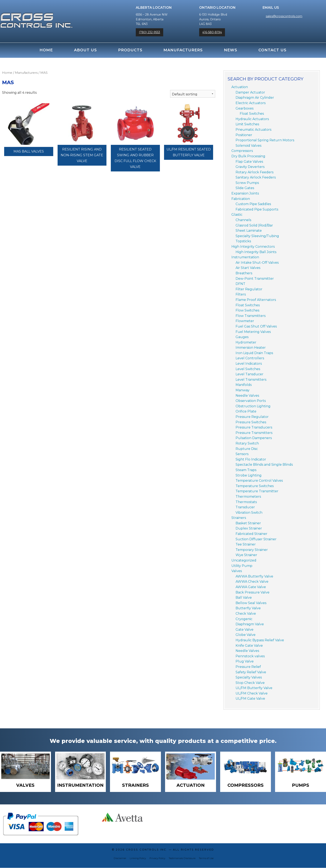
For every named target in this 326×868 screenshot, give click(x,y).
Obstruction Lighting (253, 406)
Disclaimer (120, 858)
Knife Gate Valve (249, 646)
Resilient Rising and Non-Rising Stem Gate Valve (82, 155)
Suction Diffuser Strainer (256, 539)
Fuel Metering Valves (253, 332)
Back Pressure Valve (253, 592)
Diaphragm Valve (250, 624)
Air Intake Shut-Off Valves (257, 263)
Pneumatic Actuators (253, 130)
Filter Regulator (249, 289)
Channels (243, 220)
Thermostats (246, 502)
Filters (241, 294)
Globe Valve (246, 635)
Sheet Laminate (249, 231)
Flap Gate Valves (249, 162)
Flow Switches (247, 310)
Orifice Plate (246, 411)
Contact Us (272, 50)
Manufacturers (183, 50)
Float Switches (252, 114)
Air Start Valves (248, 268)
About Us (85, 50)
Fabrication (241, 199)
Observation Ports (251, 401)
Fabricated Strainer (251, 534)
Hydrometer (246, 342)
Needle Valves (247, 396)
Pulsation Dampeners (254, 438)
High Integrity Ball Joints (256, 252)
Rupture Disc (247, 449)
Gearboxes (244, 108)
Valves (237, 571)
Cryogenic (244, 619)
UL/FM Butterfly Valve (254, 688)
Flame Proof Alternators (256, 300)
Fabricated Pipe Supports (257, 209)
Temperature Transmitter (257, 491)
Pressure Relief (248, 667)
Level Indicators (249, 364)
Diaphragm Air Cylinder (255, 98)
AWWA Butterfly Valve (254, 576)
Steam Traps (246, 470)
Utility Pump (242, 566)
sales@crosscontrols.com (284, 16)
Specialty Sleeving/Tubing (257, 236)
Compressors (242, 151)
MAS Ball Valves (29, 151)
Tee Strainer (246, 544)
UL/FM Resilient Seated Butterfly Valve (189, 152)
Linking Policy (138, 858)
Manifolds (244, 385)
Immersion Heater (251, 348)
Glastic (237, 215)
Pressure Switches (251, 422)
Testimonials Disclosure (182, 858)
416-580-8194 (212, 32)
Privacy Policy (157, 858)
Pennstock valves (250, 656)
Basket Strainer (248, 523)
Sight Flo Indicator (251, 459)
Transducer (245, 507)
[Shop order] (193, 94)
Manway (243, 390)
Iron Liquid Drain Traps (254, 353)
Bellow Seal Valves (251, 603)
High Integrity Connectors (253, 247)
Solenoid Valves (248, 146)
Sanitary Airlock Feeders (256, 177)
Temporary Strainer (252, 550)
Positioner (244, 135)
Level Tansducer (249, 374)
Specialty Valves (249, 677)
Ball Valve (244, 598)
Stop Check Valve (250, 683)
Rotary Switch (247, 443)
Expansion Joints (245, 193)
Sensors (242, 454)
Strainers (239, 518)
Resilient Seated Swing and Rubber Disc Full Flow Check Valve (135, 158)
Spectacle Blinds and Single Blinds (264, 465)
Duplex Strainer (249, 528)
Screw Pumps (247, 183)
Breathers (244, 273)
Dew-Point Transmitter (255, 279)
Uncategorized (244, 560)
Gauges (242, 337)
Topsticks (243, 241)
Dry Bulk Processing (248, 156)
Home (46, 50)
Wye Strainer (246, 555)
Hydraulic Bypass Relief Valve (260, 640)
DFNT (240, 284)
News (231, 50)
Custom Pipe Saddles (253, 204)
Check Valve (246, 614)
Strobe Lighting (249, 475)
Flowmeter (245, 321)
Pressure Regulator (252, 417)
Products (130, 50)
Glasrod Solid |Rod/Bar (254, 225)
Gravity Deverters (250, 167)
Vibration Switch (249, 513)
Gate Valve (244, 630)
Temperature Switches (255, 486)
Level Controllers (250, 358)
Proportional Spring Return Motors (265, 140)
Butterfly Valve (248, 608)
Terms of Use (206, 858)
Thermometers (248, 497)
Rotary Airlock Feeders (254, 172)
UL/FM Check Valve (252, 693)
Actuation (240, 87)
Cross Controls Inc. (147, 850)
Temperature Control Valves (259, 481)
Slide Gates (245, 188)
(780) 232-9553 (149, 32)
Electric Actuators (251, 103)
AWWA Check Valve (252, 582)
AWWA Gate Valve (251, 587)
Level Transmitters (251, 380)
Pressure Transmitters (254, 433)
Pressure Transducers (254, 427)
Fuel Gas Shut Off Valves (256, 326)
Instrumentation (245, 257)
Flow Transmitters (251, 316)
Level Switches (248, 369)
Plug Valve (245, 661)
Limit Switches (247, 124)
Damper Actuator (250, 92)
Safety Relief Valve (251, 672)
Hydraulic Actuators (252, 119)
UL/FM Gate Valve (250, 699)
